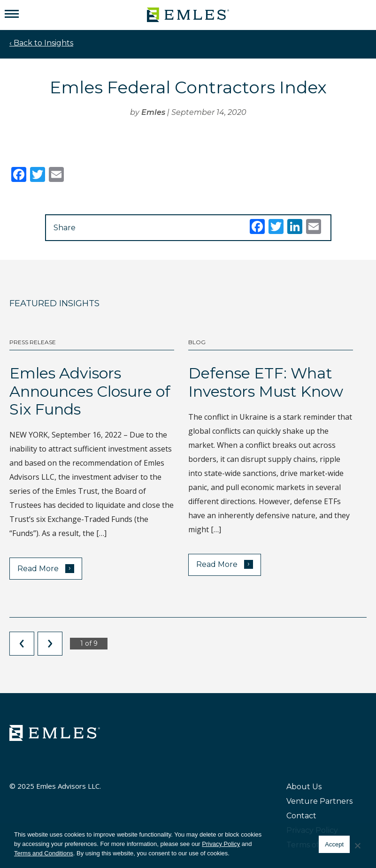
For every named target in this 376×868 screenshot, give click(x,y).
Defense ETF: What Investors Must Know (266, 382)
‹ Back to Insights (41, 43)
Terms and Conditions (44, 853)
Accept (334, 844)
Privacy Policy (221, 844)
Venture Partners (319, 801)
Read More (46, 568)
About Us (304, 787)
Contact (301, 816)
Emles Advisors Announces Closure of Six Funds (90, 391)
